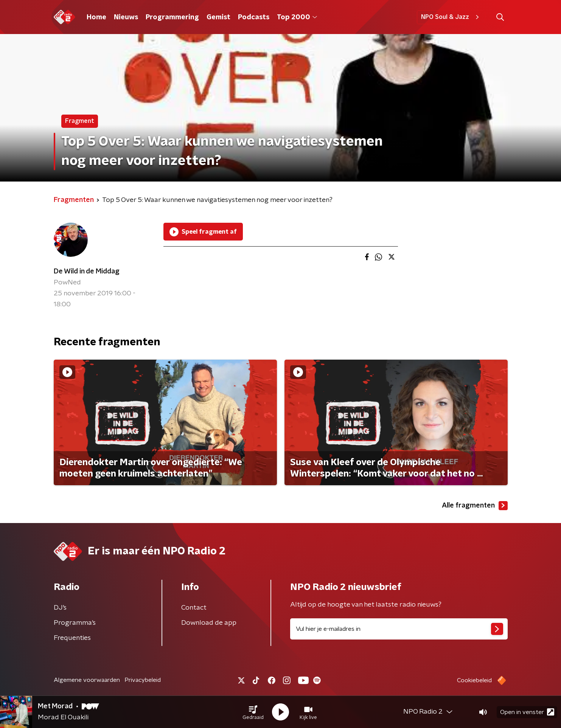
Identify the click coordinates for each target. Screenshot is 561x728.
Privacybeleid (143, 680)
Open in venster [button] (527, 712)
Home (96, 17)
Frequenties (72, 638)
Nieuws (126, 17)
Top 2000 (297, 17)
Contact (194, 608)
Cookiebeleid (474, 680)
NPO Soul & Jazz (451, 17)
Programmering (172, 17)
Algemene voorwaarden (87, 680)
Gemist (218, 17)
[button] (253, 712)
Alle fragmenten (475, 506)
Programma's (75, 623)
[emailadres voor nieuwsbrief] (399, 629)
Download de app (209, 623)
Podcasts (254, 17)
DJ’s (60, 608)
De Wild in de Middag (87, 272)
